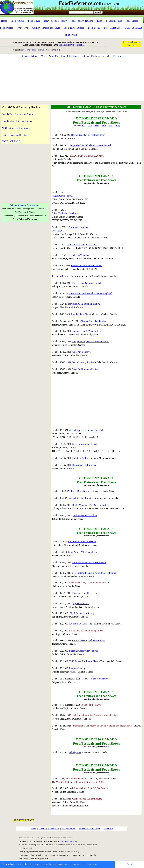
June (63, 56)
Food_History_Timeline (82, 21)
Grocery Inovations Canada (85, 444)
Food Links (108, 829)
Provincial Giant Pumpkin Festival (84, 304)
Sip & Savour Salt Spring (82, 613)
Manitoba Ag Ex (80, 458)
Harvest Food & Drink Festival (86, 283)
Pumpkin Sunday (77, 668)
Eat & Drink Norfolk (81, 491)
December (118, 56)
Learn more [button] (92, 864)
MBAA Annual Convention (95, 679)
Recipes (101, 21)
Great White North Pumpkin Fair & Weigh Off (91, 293)
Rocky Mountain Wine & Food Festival (91, 505)
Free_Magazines (112, 28)
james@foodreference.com (68, 841)
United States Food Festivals (15, 135)
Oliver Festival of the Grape (65, 213)
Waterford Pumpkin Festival (85, 369)
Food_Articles (18, 21)
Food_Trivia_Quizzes (74, 28)
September (86, 56)
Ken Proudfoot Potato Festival (82, 542)
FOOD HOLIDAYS (11, 141)
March (44, 56)
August (76, 56)
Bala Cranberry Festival (83, 362)
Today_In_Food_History (55, 21)
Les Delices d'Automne (79, 255)
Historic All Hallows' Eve (84, 465)
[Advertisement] (72, 80)
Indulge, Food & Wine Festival (87, 331)
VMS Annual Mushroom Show (84, 661)
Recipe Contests (69, 829)
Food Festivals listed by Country (17, 121)
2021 (83, 126)
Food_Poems (94, 28)
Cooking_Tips (115, 21)
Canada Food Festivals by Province (18, 114)
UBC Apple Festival (82, 352)
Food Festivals (38, 50)
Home (4, 21)
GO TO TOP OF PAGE (24, 820)
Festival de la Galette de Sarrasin (87, 266)
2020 (90, 126)
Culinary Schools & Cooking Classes (25, 205)
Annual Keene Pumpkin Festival (82, 245)
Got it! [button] (130, 864)
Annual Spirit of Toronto (81, 498)
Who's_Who (22, 28)
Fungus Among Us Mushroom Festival (90, 341)
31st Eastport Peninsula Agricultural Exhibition (94, 573)
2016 (110, 126)
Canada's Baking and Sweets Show (89, 640)
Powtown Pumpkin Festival (85, 593)
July (69, 56)
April (51, 56)
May (57, 56)
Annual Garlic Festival (62, 196)
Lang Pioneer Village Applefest (83, 552)
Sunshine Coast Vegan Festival (84, 651)
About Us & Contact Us (49, 829)
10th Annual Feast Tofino (85, 515)
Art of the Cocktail (78, 624)
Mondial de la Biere (80, 314)
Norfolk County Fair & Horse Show (88, 135)
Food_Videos (132, 21)
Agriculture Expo (81, 604)
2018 (104, 126)
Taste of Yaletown (60, 276)
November (106, 56)
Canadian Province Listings (72, 45)
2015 (117, 126)
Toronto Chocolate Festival (94, 321)
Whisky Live (75, 752)
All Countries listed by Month (16, 128)
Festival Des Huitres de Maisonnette (89, 562)
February (35, 56)
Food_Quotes (6, 28)
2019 (97, 126)
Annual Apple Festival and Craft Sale (87, 430)
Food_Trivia (34, 21)
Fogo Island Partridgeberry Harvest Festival (90, 145)
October (96, 56)
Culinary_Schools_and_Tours (46, 28)
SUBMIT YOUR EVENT (89, 829)
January (26, 56)
